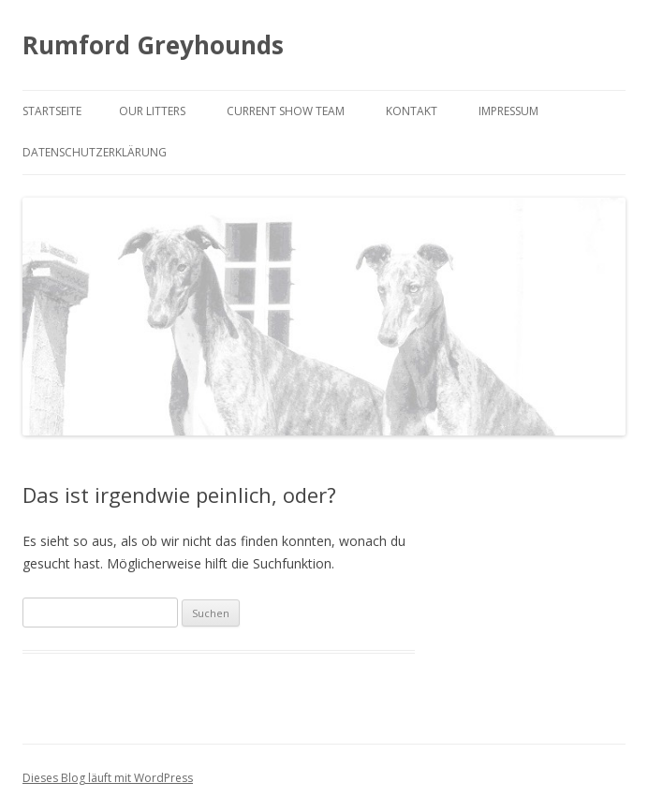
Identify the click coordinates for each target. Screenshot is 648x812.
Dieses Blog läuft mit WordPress (108, 778)
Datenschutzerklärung (95, 152)
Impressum (508, 111)
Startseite (52, 111)
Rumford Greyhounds (153, 45)
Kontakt (412, 111)
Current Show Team (286, 111)
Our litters (152, 111)
